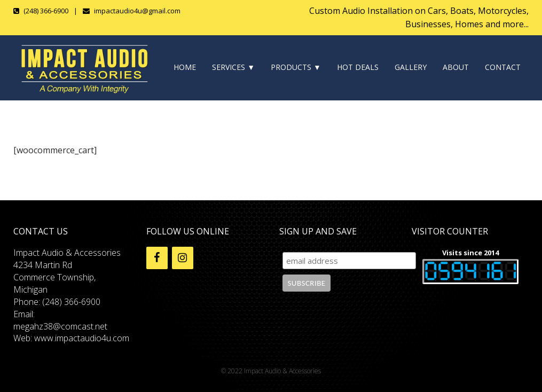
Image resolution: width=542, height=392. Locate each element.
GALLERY (411, 67)
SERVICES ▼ (233, 67)
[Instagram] (183, 258)
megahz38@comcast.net (60, 326)
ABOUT (456, 67)
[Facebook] (157, 258)
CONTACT (503, 67)
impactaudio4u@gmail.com (137, 11)
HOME (185, 67)
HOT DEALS (358, 67)
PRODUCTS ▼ (296, 67)
